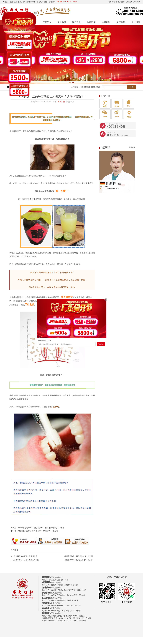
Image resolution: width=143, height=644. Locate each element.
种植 (81, 87)
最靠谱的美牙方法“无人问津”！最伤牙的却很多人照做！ (42, 528)
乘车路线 (137, 2)
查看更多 (132, 147)
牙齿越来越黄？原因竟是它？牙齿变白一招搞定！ (39, 531)
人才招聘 (136, 22)
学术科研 (62, 22)
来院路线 (121, 22)
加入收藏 (121, 2)
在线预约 (129, 2)
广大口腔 (61, 102)
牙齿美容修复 (95, 87)
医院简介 (47, 22)
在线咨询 (106, 22)
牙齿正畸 (87, 87)
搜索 (132, 87)
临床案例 (91, 22)
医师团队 (77, 22)
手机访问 (113, 2)
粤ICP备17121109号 (63, 618)
